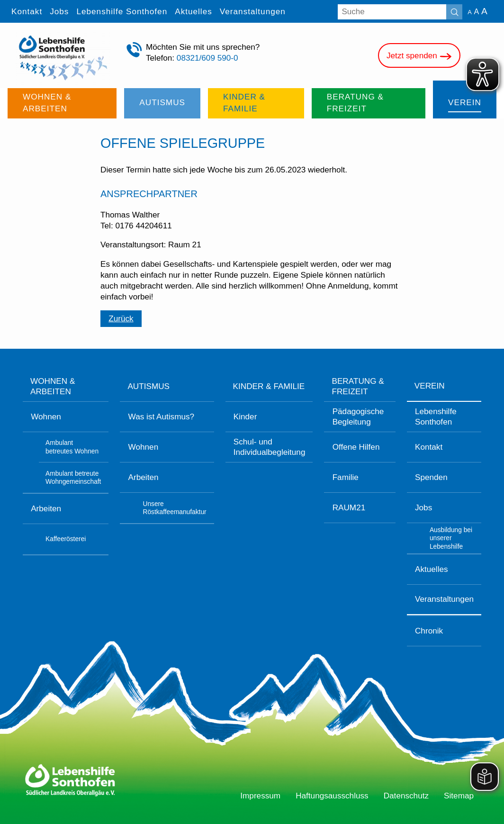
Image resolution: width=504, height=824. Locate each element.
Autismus (148, 386)
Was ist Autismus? (162, 417)
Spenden (431, 477)
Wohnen (46, 417)
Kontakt (429, 447)
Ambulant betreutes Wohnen (72, 447)
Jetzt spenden (419, 56)
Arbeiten (46, 508)
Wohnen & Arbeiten (53, 386)
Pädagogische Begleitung (358, 416)
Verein (430, 386)
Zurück (121, 318)
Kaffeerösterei (66, 539)
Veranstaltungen (444, 599)
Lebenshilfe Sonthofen (436, 416)
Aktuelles (432, 569)
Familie (346, 477)
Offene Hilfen (356, 447)
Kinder (245, 417)
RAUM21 (349, 507)
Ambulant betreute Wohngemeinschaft (73, 478)
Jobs (423, 507)
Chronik (429, 631)
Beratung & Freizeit (358, 386)
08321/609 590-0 (207, 58)
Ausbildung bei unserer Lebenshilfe (451, 538)
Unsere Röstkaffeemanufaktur (174, 508)
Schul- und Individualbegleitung (270, 447)
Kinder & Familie (269, 386)
